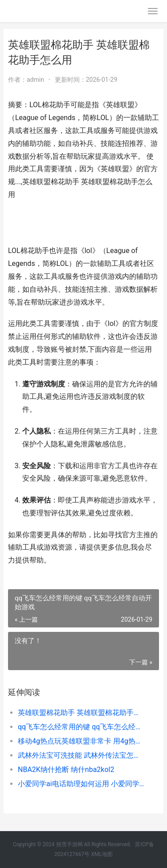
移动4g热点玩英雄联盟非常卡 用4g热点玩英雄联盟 (81, 741)
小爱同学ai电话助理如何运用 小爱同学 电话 (81, 784)
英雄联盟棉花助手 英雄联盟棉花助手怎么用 (81, 713)
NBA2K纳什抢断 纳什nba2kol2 (66, 770)
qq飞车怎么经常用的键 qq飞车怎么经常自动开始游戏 (81, 727)
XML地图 (102, 854)
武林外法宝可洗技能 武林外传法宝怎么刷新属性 (81, 755)
